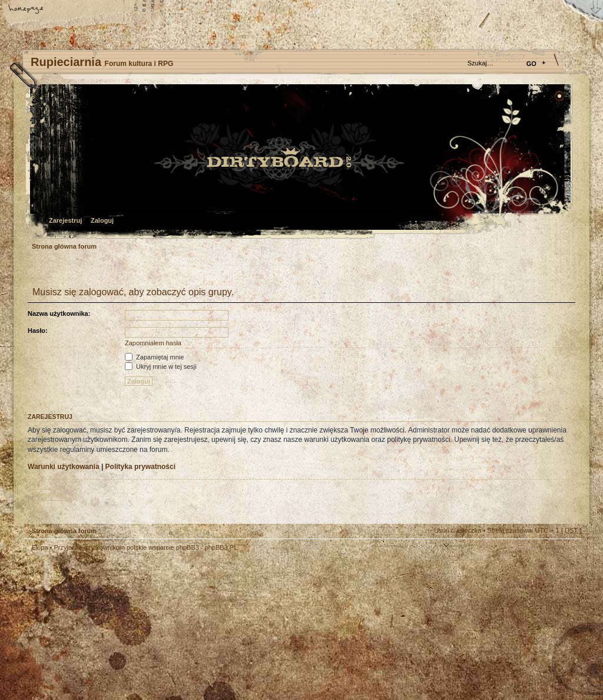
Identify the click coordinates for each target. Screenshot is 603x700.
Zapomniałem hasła (153, 343)
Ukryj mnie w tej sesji (161, 366)
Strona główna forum (300, 162)
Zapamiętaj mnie (154, 357)
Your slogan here (207, 627)
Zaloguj (102, 220)
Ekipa (40, 547)
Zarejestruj (65, 220)
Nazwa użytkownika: (59, 313)
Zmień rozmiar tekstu (68, 10)
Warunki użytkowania (64, 467)
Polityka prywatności (140, 467)
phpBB (154, 626)
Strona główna (26, 10)
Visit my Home (546, 660)
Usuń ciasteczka (458, 530)
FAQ (109, 10)
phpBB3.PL (221, 547)
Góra (566, 555)
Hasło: (38, 331)
